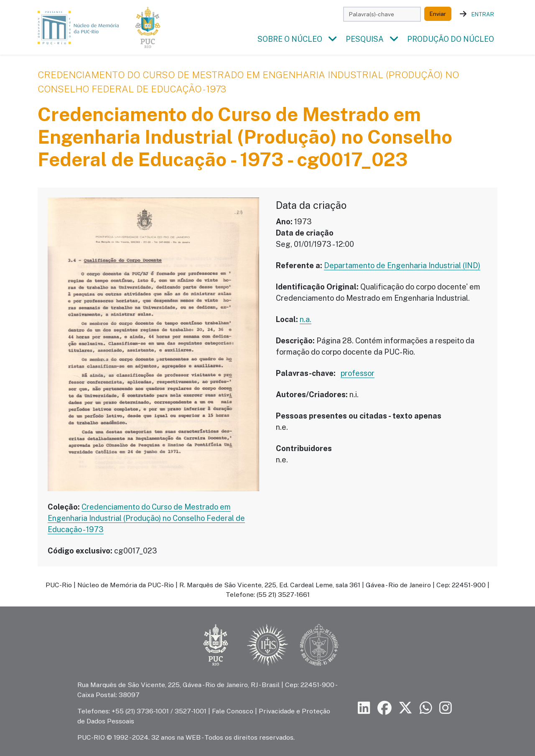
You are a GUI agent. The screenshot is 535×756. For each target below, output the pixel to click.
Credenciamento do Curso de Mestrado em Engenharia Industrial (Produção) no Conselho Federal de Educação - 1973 (146, 519)
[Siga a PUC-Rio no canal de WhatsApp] (426, 708)
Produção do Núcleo (451, 39)
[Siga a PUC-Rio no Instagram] (446, 708)
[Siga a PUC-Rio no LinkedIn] (364, 708)
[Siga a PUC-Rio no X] (405, 708)
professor (358, 374)
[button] (332, 39)
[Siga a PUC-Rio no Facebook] (385, 708)
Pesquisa (365, 39)
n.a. (306, 320)
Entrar (483, 14)
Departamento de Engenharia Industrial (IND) (402, 266)
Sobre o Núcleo (290, 39)
